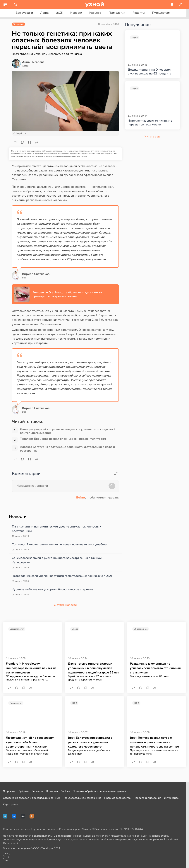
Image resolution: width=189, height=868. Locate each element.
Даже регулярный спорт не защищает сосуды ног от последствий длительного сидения (68, 431)
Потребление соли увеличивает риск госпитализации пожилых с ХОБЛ (62, 576)
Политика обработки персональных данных (99, 791)
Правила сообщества (117, 798)
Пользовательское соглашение (82, 798)
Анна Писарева (33, 62)
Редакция (37, 791)
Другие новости (65, 605)
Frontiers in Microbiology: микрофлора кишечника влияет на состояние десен (31, 668)
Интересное (171, 798)
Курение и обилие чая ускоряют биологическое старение (52, 589)
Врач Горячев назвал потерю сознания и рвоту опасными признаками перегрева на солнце (154, 742)
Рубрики (24, 791)
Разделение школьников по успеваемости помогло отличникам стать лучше (156, 668)
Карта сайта (10, 805)
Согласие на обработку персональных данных (31, 798)
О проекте (9, 791)
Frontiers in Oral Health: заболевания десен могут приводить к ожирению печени (67, 294)
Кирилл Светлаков (36, 274)
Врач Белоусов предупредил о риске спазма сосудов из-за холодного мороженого (90, 742)
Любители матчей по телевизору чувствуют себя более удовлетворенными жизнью (30, 742)
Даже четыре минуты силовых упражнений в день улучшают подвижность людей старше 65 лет (93, 668)
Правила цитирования (147, 798)
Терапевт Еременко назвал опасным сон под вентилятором (63, 439)
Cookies (65, 791)
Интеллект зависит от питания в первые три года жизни (150, 123)
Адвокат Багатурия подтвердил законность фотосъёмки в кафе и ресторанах (67, 449)
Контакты (52, 791)
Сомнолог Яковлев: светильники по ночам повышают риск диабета (59, 544)
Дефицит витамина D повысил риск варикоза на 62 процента (150, 72)
